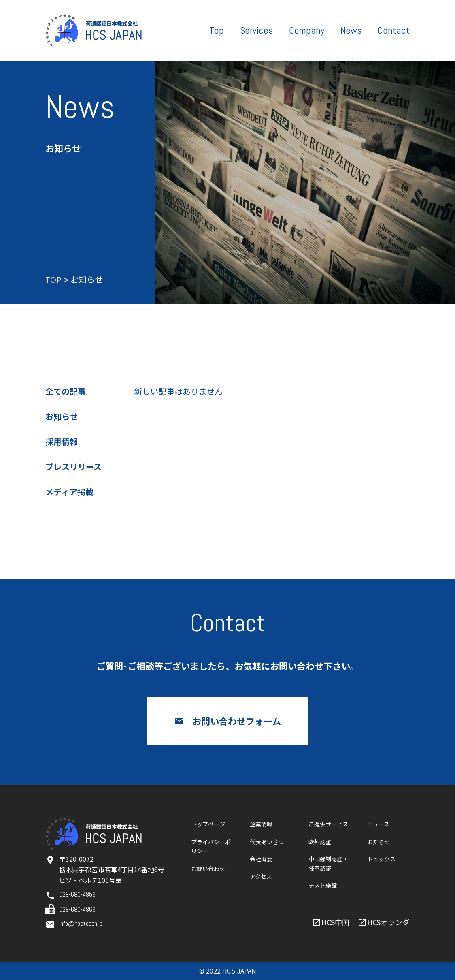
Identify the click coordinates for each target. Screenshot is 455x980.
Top (217, 30)
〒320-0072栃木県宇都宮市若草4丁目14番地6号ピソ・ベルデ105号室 (112, 869)
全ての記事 (66, 392)
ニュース (378, 824)
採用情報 (62, 443)
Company (307, 30)
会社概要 (261, 859)
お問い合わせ (208, 869)
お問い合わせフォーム (237, 721)
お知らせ (62, 417)
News (351, 30)
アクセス (261, 876)
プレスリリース (73, 468)
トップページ (208, 824)
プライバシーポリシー (211, 846)
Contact (394, 30)
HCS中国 (335, 922)
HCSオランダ (388, 922)
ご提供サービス (328, 824)
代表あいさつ (267, 842)
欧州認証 (320, 842)
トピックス (381, 859)
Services (256, 30)
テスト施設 (323, 885)
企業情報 (261, 824)
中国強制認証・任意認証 (328, 863)
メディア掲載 (69, 493)
